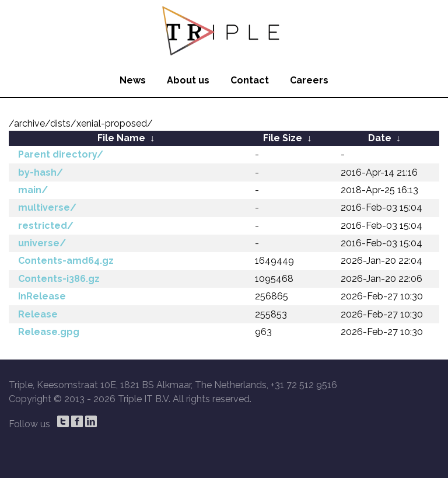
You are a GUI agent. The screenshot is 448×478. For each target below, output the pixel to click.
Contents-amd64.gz (66, 261)
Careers (309, 80)
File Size (283, 138)
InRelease (42, 296)
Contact (250, 80)
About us (188, 80)
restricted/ (46, 226)
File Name (121, 138)
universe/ (42, 243)
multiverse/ (47, 207)
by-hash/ (41, 172)
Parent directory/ (61, 154)
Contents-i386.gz (59, 279)
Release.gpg (49, 332)
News (133, 80)
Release (38, 314)
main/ (33, 190)
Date (380, 138)
